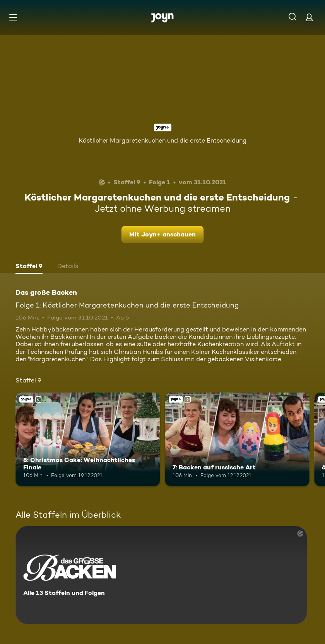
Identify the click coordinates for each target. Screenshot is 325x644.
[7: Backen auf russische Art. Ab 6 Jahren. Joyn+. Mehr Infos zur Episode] (237, 439)
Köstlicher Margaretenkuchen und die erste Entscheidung (162, 140)
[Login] (309, 17)
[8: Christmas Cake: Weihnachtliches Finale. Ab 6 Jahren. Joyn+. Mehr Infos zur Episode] (88, 439)
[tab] (29, 267)
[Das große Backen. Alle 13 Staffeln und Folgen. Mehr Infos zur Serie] (161, 575)
